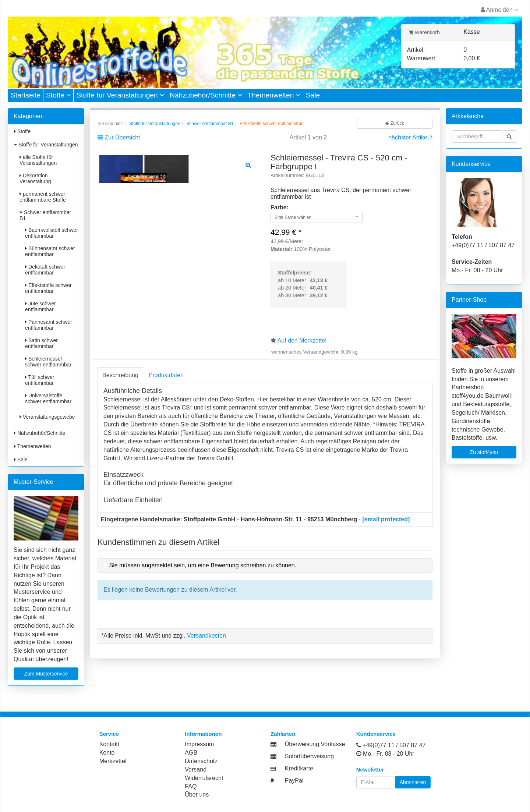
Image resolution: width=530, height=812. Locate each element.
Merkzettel (113, 761)
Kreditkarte (299, 768)
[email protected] (386, 519)
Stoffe (58, 95)
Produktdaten (166, 375)
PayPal (294, 781)
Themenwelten (274, 95)
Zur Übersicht (122, 137)
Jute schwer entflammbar (40, 306)
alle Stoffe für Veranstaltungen (38, 160)
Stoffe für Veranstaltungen (120, 95)
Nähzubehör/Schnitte (206, 95)
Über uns (197, 795)
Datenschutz (201, 761)
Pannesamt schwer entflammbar (49, 325)
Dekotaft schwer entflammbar (45, 270)
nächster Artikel (409, 137)
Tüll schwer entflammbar (40, 380)
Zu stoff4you (484, 452)
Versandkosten (206, 636)
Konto (107, 753)
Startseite (26, 95)
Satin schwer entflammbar (41, 343)
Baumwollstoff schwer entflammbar (52, 233)
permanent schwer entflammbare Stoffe (43, 197)
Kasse (471, 32)
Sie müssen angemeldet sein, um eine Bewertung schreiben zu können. (203, 565)
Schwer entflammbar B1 (45, 215)
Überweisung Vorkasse (315, 744)
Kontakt (109, 744)
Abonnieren (413, 782)
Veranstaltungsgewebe (47, 417)
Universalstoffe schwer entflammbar (48, 398)
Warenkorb (424, 32)
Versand (196, 770)
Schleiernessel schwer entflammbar (48, 362)
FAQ (191, 786)
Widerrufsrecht (204, 778)
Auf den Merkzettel (302, 341)
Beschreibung (120, 375)
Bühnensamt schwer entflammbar (50, 251)
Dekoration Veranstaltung (35, 178)
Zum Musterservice (46, 674)
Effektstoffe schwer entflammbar (48, 288)
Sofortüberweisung (309, 756)
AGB (191, 753)
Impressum (199, 744)
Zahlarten (283, 734)
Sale (313, 95)
